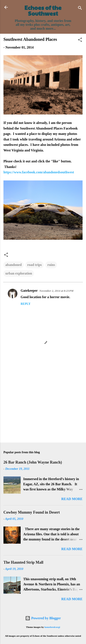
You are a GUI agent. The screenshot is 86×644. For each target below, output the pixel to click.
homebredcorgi (52, 627)
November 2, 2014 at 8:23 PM (56, 291)
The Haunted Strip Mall (23, 562)
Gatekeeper (29, 291)
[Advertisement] (43, 406)
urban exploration (19, 273)
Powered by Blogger (43, 618)
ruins (51, 265)
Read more (72, 499)
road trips (35, 265)
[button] (80, 40)
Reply (26, 304)
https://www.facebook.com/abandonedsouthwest (39, 172)
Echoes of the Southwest (43, 10)
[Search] (80, 9)
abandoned (14, 265)
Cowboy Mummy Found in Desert (32, 512)
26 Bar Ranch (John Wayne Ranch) (33, 462)
